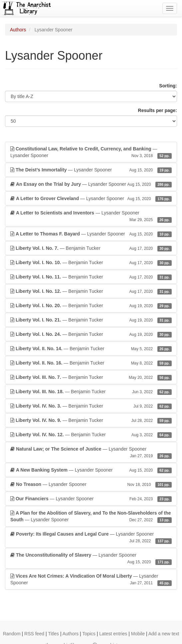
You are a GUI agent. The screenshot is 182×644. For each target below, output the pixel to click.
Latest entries (113, 634)
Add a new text (164, 634)
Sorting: (168, 86)
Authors (18, 30)
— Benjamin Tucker (91, 248)
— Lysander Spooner (91, 152)
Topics (89, 634)
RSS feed (34, 634)
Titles (53, 634)
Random (12, 634)
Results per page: (158, 110)
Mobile (138, 634)
